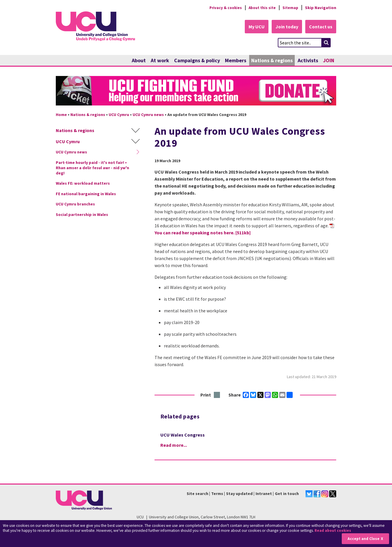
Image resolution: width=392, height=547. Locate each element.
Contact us (320, 27)
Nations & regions (272, 61)
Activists (308, 61)
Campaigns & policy (197, 61)
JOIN (329, 61)
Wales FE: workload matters (83, 184)
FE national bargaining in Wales (86, 194)
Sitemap (290, 8)
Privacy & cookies (222, 8)
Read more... (174, 445)
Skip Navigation (321, 8)
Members (236, 61)
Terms (217, 494)
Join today (285, 27)
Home (61, 115)
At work (160, 61)
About (139, 61)
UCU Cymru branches (75, 204)
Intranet (264, 494)
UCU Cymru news (148, 115)
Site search (197, 494)
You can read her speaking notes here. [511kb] (203, 233)
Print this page (217, 395)
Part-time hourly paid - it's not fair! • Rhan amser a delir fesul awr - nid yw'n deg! (92, 168)
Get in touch (287, 494)
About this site (260, 8)
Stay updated (239, 494)
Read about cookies (334, 531)
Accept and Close (363, 539)
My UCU (254, 27)
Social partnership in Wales (82, 215)
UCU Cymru (119, 115)
